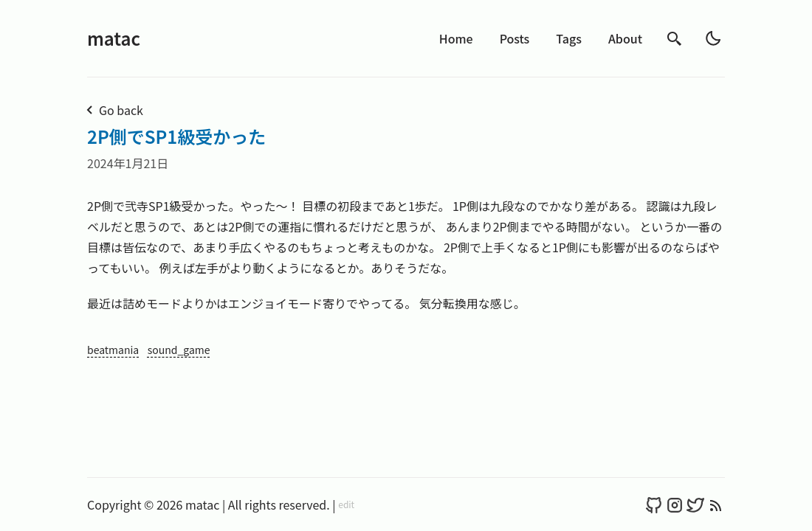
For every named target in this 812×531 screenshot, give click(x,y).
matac (114, 38)
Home (456, 38)
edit (346, 504)
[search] (675, 39)
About (625, 38)
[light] (713, 38)
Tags (569, 38)
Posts (515, 38)
